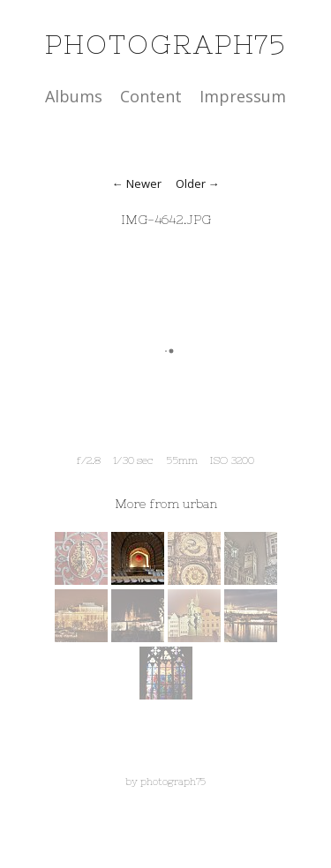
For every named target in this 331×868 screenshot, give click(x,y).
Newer (144, 183)
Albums (74, 96)
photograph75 (165, 44)
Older (191, 183)
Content (151, 96)
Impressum (243, 96)
